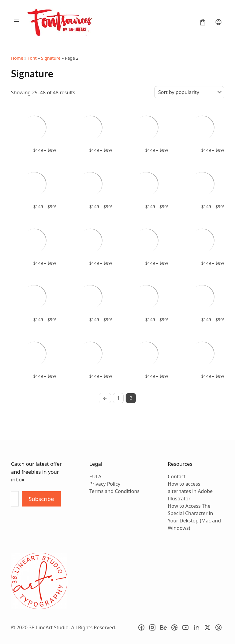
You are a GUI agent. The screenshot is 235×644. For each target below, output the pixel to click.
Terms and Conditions (114, 491)
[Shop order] (189, 92)
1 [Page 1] (118, 398)
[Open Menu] (17, 22)
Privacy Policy (105, 484)
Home (17, 58)
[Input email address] (15, 499)
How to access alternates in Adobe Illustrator (190, 491)
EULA (95, 476)
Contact (177, 476)
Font (32, 58)
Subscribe (41, 499)
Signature (51, 58)
